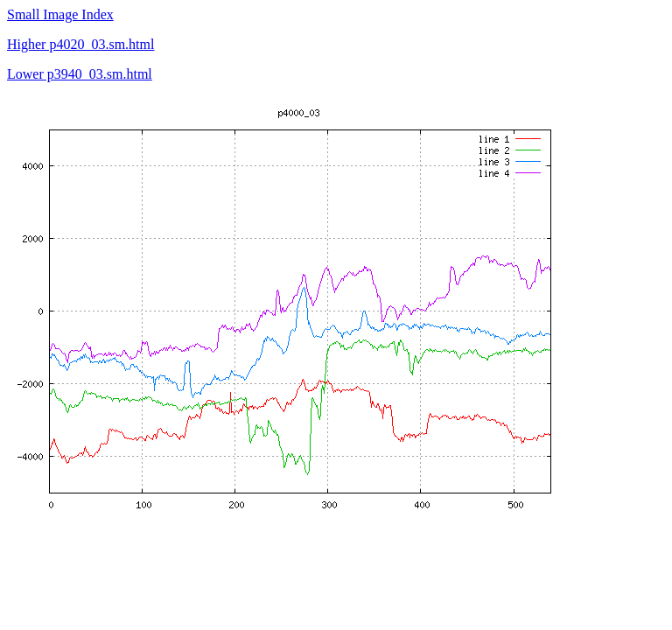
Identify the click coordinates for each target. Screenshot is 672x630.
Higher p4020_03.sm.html (80, 44)
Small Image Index (60, 14)
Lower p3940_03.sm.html (80, 74)
